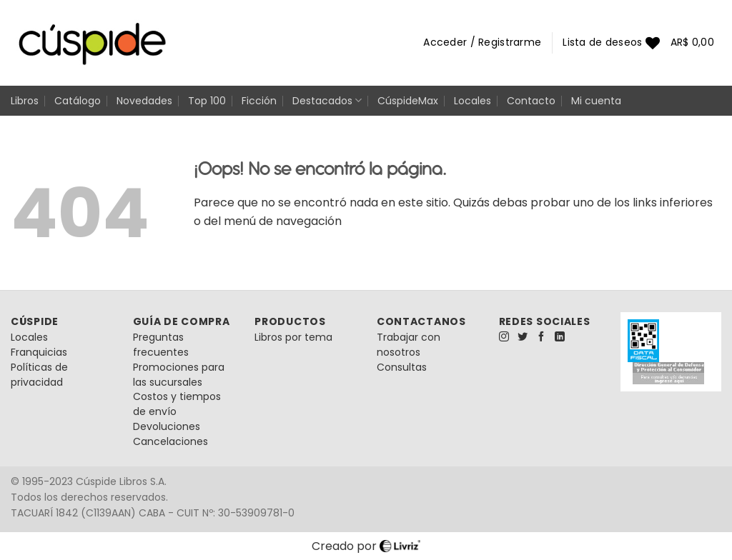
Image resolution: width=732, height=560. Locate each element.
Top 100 (207, 101)
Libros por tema (293, 337)
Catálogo (78, 101)
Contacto (531, 101)
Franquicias (39, 352)
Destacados (327, 101)
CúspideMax (408, 101)
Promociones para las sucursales (179, 375)
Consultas (402, 367)
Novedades (144, 101)
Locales (473, 101)
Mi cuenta (596, 101)
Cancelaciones (170, 441)
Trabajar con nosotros (409, 345)
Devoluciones (167, 426)
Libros (25, 101)
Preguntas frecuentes (161, 345)
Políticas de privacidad (39, 375)
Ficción (259, 101)
